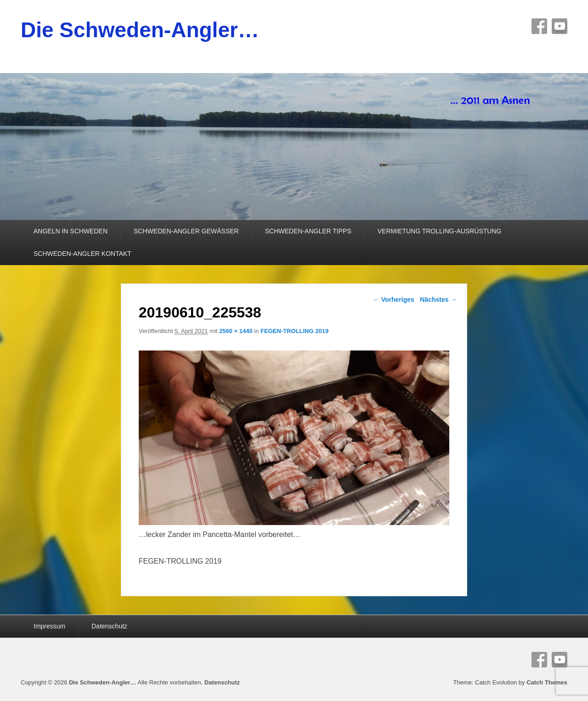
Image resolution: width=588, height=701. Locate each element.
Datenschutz (109, 626)
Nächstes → (438, 300)
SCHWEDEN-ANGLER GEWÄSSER (186, 231)
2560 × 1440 (236, 331)
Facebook (539, 26)
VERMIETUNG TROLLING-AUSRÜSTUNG (440, 231)
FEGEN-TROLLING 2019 (294, 331)
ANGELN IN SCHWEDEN (71, 231)
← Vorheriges (394, 300)
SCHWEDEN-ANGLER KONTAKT (82, 254)
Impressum (49, 626)
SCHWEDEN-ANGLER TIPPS (308, 231)
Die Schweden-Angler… (140, 30)
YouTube (560, 26)
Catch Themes (547, 682)
